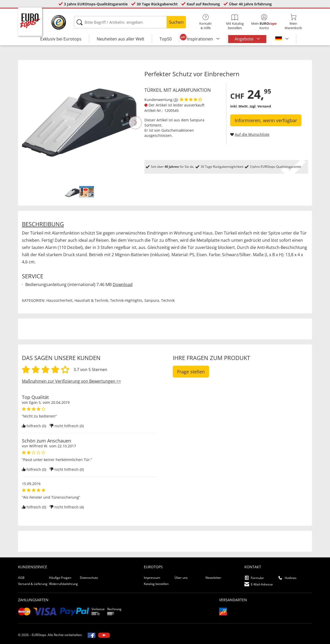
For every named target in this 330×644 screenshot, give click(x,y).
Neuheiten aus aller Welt (121, 39)
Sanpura (197, 120)
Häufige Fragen (60, 578)
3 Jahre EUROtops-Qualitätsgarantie (96, 4)
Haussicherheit (59, 300)
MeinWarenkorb (293, 22)
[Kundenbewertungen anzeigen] (191, 100)
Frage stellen (191, 372)
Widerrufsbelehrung (63, 584)
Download (123, 285)
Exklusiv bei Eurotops (61, 39)
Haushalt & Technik (91, 300)
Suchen (176, 22)
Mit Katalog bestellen (235, 22)
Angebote (245, 39)
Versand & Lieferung (33, 584)
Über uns (181, 578)
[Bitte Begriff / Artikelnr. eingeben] (130, 22)
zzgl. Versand (260, 106)
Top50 (166, 39)
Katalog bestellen (156, 584)
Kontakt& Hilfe (206, 22)
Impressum (152, 578)
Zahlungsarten (33, 600)
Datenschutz (89, 578)
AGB (21, 578)
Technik (168, 300)
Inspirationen (200, 39)
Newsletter (213, 578)
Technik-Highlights (126, 300)
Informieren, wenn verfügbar (266, 120)
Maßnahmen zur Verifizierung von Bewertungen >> (71, 381)
